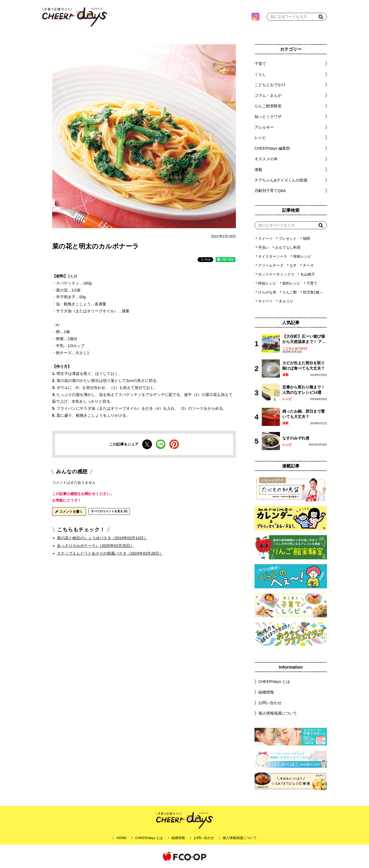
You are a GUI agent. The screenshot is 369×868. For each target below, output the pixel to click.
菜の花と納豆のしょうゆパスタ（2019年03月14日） (102, 538)
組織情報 (266, 692)
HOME (121, 838)
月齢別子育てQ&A (270, 191)
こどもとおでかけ (295, 348)
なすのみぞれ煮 (296, 438)
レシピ (287, 399)
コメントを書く (69, 511)
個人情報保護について (278, 713)
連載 (258, 170)
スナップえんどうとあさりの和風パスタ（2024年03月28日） (110, 553)
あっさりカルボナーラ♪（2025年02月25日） (96, 546)
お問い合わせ (270, 703)
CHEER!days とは (274, 682)
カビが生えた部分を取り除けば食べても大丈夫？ (304, 366)
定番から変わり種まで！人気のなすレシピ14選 (304, 390)
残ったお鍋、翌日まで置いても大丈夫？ (304, 414)
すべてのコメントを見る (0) (109, 511)
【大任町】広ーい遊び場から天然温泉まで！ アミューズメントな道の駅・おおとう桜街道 (304, 339)
